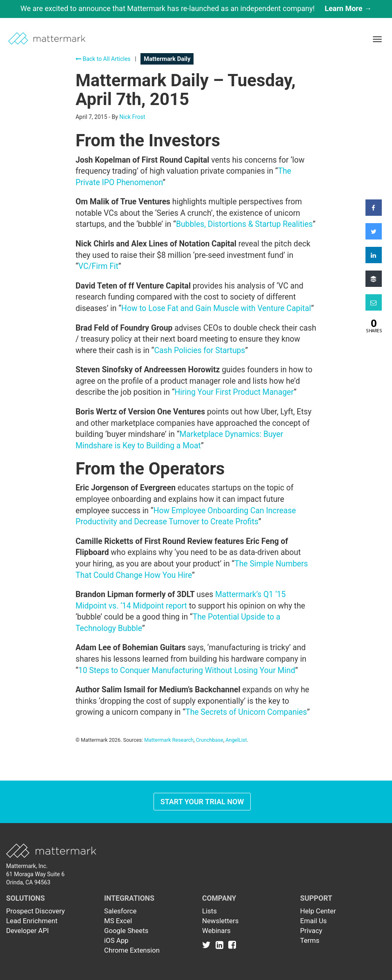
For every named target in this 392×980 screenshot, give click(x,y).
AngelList (236, 740)
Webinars (216, 931)
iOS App (116, 940)
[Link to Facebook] (232, 944)
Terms (310, 940)
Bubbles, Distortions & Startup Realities (244, 224)
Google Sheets (126, 931)
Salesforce (120, 911)
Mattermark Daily (167, 59)
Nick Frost (132, 117)
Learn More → (348, 8)
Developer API (28, 931)
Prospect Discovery (36, 911)
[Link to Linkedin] (221, 944)
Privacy (311, 931)
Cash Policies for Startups (199, 350)
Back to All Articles (103, 59)
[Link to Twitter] (208, 944)
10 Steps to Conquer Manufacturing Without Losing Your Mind (187, 670)
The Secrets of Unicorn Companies (246, 712)
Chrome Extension (132, 950)
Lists (209, 911)
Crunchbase (210, 740)
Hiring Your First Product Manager (234, 392)
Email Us (313, 921)
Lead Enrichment (32, 921)
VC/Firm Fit (98, 266)
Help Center (318, 911)
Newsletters (220, 921)
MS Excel (118, 921)
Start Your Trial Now (202, 802)
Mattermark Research (169, 740)
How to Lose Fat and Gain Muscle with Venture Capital (216, 308)
